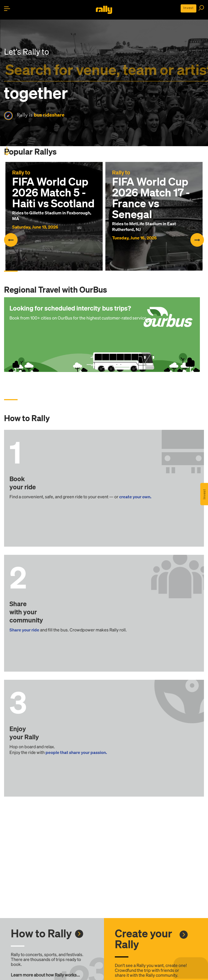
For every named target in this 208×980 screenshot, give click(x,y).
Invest (188, 8)
